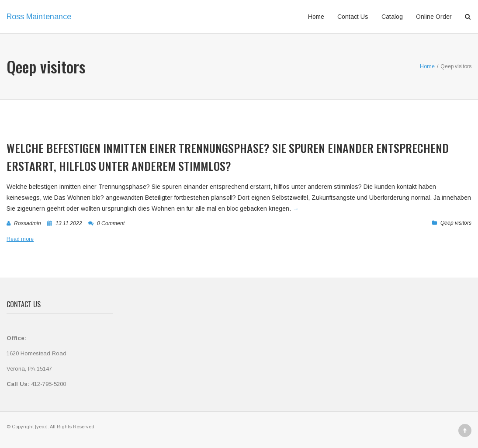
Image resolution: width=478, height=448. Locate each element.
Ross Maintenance (39, 17)
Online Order (434, 17)
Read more (20, 239)
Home (316, 17)
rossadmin (28, 223)
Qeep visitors (456, 223)
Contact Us (353, 17)
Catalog (392, 17)
